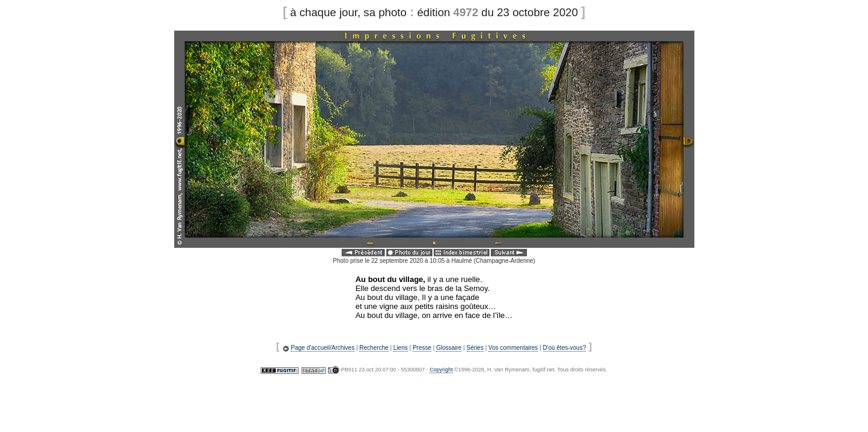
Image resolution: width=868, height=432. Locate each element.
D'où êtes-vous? (565, 348)
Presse (422, 348)
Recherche (374, 348)
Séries (475, 348)
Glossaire (449, 348)
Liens (401, 348)
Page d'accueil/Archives (323, 348)
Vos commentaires (513, 348)
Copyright (441, 370)
